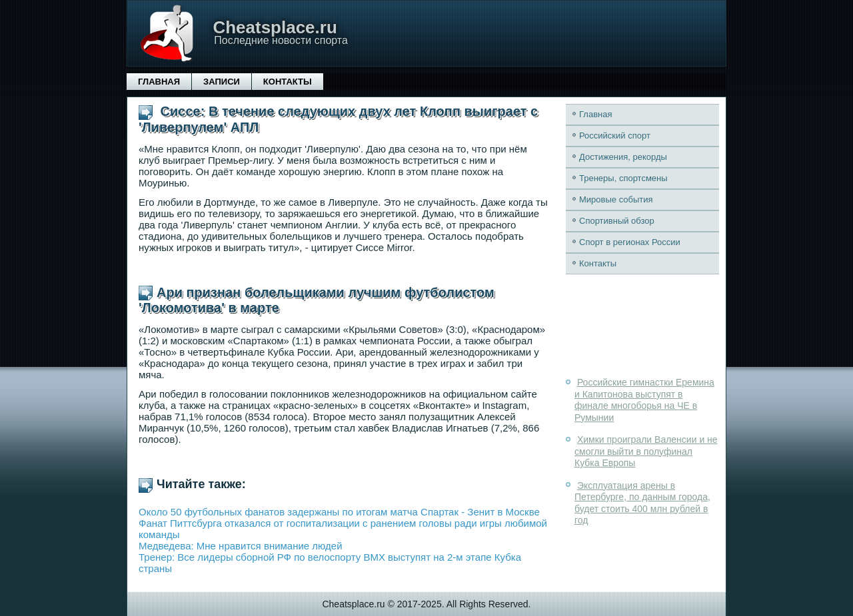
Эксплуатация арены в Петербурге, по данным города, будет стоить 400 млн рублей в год (642, 503)
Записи (222, 82)
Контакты (288, 82)
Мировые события (616, 199)
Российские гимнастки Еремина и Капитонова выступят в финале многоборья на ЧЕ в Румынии (644, 400)
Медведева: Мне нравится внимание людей (241, 546)
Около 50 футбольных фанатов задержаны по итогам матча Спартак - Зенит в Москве (339, 512)
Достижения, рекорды (623, 157)
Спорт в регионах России (630, 242)
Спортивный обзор (617, 221)
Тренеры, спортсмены (623, 178)
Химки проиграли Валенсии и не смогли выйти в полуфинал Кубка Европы (646, 451)
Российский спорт (615, 136)
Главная (159, 82)
